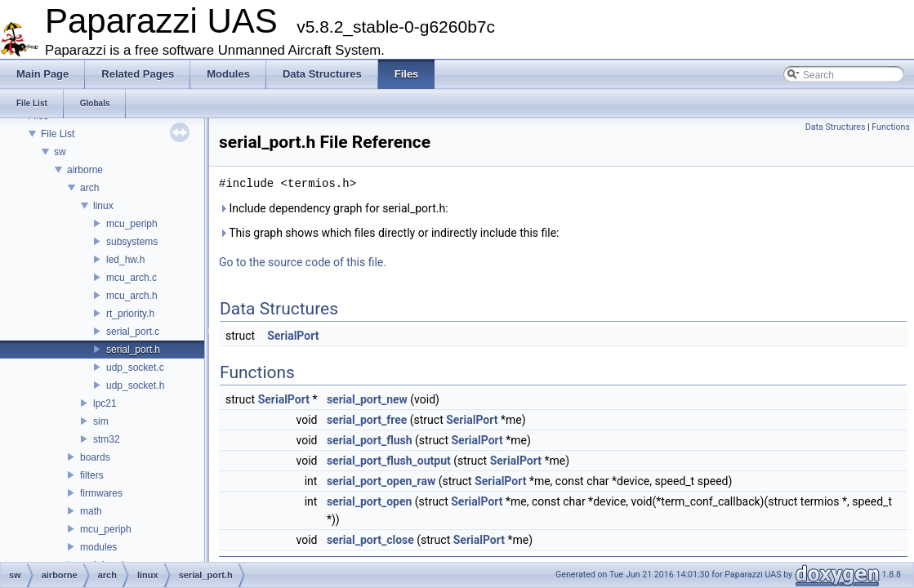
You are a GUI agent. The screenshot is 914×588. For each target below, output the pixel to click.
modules (98, 547)
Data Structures (836, 127)
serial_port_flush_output (389, 461)
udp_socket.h (135, 385)
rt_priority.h (130, 314)
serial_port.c (133, 332)
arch (89, 188)
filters (92, 475)
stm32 (107, 439)
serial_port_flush (370, 440)
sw (60, 152)
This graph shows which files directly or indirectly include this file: (389, 233)
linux (103, 206)
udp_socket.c (135, 367)
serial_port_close (370, 540)
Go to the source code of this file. (303, 262)
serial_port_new (367, 399)
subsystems (132, 242)
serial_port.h (133, 350)
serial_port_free (367, 420)
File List (58, 134)
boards (95, 457)
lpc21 (105, 403)
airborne (85, 170)
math (91, 511)
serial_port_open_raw (381, 481)
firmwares (101, 493)
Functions (891, 127)
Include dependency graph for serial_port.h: (334, 208)
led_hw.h (125, 260)
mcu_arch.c (132, 278)
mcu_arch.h (132, 296)
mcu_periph (132, 224)
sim (101, 421)
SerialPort (293, 336)
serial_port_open (369, 501)
